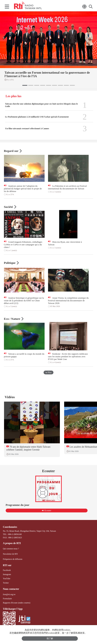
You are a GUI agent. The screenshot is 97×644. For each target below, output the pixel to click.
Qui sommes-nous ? (11, 549)
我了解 (50, 639)
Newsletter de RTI (10, 554)
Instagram (7, 574)
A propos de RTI (12, 543)
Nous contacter (11, 589)
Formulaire (7, 599)
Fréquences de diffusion (13, 559)
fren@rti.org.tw (9, 594)
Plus (48, 372)
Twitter (6, 583)
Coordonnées (10, 527)
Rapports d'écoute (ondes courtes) (17, 603)
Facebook (7, 570)
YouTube (7, 579)
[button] (25, 85)
